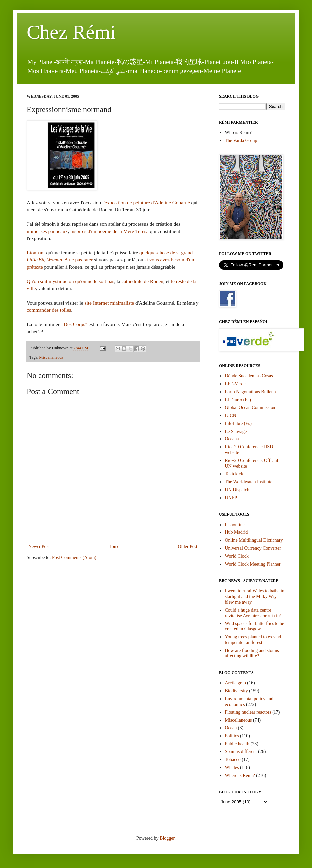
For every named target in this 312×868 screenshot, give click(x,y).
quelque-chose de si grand (166, 253)
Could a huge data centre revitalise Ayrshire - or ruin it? (253, 613)
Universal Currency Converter (253, 548)
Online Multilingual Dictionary (254, 540)
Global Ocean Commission (250, 407)
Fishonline (235, 525)
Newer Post (39, 547)
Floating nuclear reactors (248, 712)
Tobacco (233, 760)
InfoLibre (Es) (238, 423)
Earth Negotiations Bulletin (251, 392)
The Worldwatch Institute (249, 482)
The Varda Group (241, 140)
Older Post (188, 547)
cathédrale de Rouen (142, 281)
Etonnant (36, 253)
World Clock (237, 556)
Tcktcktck (234, 474)
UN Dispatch (237, 490)
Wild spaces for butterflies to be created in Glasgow (255, 626)
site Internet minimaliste (109, 303)
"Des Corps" (75, 324)
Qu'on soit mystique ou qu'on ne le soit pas (70, 281)
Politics (232, 736)
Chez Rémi (71, 32)
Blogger (167, 838)
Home (114, 547)
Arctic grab (235, 683)
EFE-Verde (235, 384)
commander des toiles (49, 310)
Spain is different (241, 752)
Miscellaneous (51, 357)
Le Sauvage (236, 431)
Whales (232, 768)
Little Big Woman (44, 260)
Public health (237, 744)
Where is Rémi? (240, 775)
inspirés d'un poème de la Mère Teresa (110, 231)
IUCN (231, 415)
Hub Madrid (236, 532)
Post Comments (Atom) (74, 558)
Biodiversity (236, 691)
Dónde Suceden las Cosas (249, 376)
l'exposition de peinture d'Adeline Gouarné (146, 202)
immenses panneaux (47, 231)
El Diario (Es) (238, 400)
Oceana (232, 439)
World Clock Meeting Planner (253, 564)
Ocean (231, 728)
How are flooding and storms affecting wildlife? (252, 653)
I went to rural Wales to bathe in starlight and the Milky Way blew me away (255, 596)
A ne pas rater (78, 260)
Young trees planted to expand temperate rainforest (253, 640)
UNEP (231, 498)
